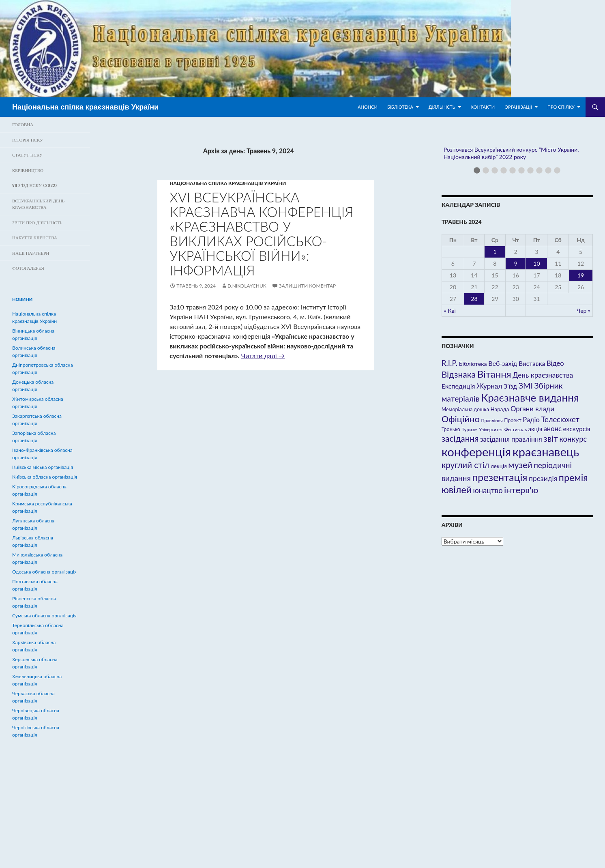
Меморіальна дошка (465, 409)
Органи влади (532, 409)
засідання (460, 438)
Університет (491, 429)
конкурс (573, 439)
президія (543, 478)
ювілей (457, 490)
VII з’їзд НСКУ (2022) (34, 185)
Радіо (531, 420)
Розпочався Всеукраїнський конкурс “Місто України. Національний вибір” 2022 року (511, 153)
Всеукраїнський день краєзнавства (38, 204)
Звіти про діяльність (37, 223)
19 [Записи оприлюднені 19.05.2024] (581, 275)
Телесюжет (560, 419)
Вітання (494, 374)
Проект (513, 420)
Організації (518, 107)
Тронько (451, 429)
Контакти (483, 107)
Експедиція (458, 386)
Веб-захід (503, 363)
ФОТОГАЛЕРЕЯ (28, 268)
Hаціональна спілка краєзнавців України (228, 183)
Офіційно (461, 419)
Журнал (489, 386)
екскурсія (576, 429)
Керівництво (28, 170)
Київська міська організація (43, 467)
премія (573, 477)
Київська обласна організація (45, 477)
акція (535, 429)
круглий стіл (466, 465)
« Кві (450, 310)
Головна (23, 125)
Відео (555, 363)
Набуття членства (35, 238)
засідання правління (511, 439)
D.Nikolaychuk (247, 286)
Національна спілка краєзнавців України (85, 107)
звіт (551, 438)
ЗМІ (526, 385)
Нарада (500, 409)
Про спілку (561, 107)
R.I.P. (450, 363)
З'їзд (510, 386)
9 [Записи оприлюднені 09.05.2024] (516, 263)
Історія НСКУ (28, 140)
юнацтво (488, 490)
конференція (476, 452)
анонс (553, 429)
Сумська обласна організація (44, 616)
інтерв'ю (521, 490)
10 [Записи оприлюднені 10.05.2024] (536, 263)
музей (520, 465)
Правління (492, 420)
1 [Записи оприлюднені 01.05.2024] (495, 252)
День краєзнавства (543, 375)
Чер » (584, 310)
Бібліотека (400, 107)
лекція (499, 466)
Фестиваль (516, 429)
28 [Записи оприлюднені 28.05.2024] (474, 299)
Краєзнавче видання (530, 397)
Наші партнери (31, 253)
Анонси (368, 107)
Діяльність (442, 107)
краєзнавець (546, 452)
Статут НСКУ (27, 155)
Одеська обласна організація (44, 572)
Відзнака (459, 374)
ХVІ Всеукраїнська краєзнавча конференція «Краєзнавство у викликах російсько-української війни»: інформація (261, 234)
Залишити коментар (307, 286)
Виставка (532, 363)
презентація (500, 477)
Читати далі (263, 356)
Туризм (470, 429)
